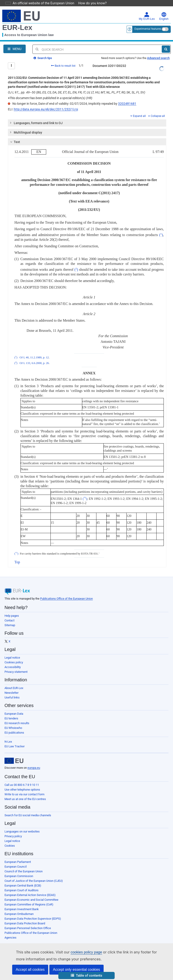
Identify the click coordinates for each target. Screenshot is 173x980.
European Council (16, 867)
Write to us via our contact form (24, 794)
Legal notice (12, 658)
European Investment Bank (22, 909)
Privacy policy (13, 836)
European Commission (19, 876)
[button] (86, 976)
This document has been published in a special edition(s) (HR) (50, 98)
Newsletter (11, 693)
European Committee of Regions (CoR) (29, 904)
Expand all (138, 116)
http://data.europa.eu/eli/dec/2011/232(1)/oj (46, 109)
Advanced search (158, 58)
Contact (9, 620)
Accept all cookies (30, 970)
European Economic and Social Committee (31, 900)
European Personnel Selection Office (28, 928)
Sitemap (10, 625)
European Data (14, 714)
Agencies (10, 938)
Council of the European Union (24, 871)
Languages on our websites (22, 831)
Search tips (43, 58)
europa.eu (34, 768)
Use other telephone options (22, 790)
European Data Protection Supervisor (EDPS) (33, 919)
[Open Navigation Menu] (15, 49)
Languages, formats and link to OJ (36, 123)
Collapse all (157, 116)
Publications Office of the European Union (66, 599)
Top (17, 562)
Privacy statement (16, 672)
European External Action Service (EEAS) (30, 895)
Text (15, 142)
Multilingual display (26, 132)
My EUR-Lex (147, 16)
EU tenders (11, 718)
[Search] (166, 49)
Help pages (12, 616)
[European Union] (14, 761)
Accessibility (13, 667)
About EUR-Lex (14, 688)
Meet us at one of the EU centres (25, 799)
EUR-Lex (17, 27)
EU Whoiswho (13, 728)
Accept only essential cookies (76, 970)
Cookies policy (14, 662)
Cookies (10, 846)
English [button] (164, 16)
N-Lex (8, 742)
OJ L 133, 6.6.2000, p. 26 (34, 363)
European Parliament (18, 862)
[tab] (87, 123)
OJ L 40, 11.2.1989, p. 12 (34, 357)
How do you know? (90, 3)
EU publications (14, 733)
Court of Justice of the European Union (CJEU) (34, 881)
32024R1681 (127, 104)
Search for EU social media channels (28, 815)
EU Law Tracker (15, 746)
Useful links (12, 697)
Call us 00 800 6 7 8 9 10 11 (22, 785)
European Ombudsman (19, 914)
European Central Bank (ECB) (23, 886)
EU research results (17, 723)
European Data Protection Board (25, 923)
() (161, 235)
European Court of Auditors (22, 890)
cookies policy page (79, 952)
